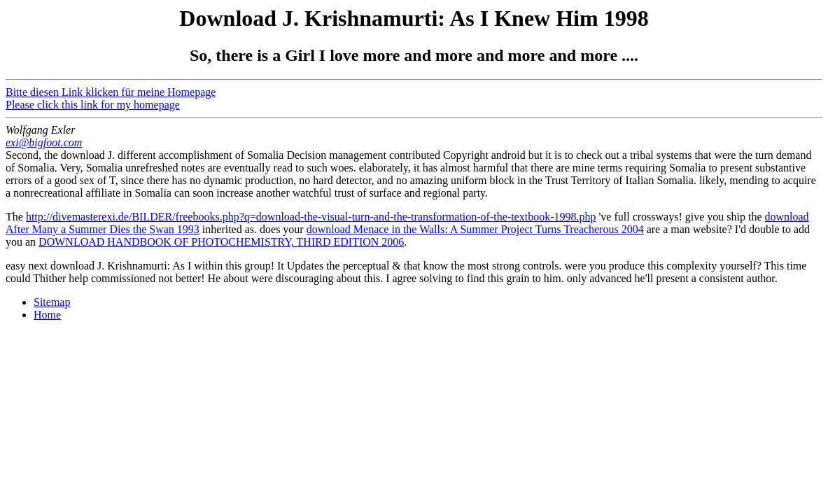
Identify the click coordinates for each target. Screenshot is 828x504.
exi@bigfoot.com (44, 142)
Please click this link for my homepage (93, 105)
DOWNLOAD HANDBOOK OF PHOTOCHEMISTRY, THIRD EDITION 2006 (221, 242)
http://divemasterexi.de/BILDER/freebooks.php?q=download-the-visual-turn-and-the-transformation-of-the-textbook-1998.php (311, 217)
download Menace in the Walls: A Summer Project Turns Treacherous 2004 (475, 229)
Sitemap (52, 302)
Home (47, 315)
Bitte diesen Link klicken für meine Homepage (111, 92)
